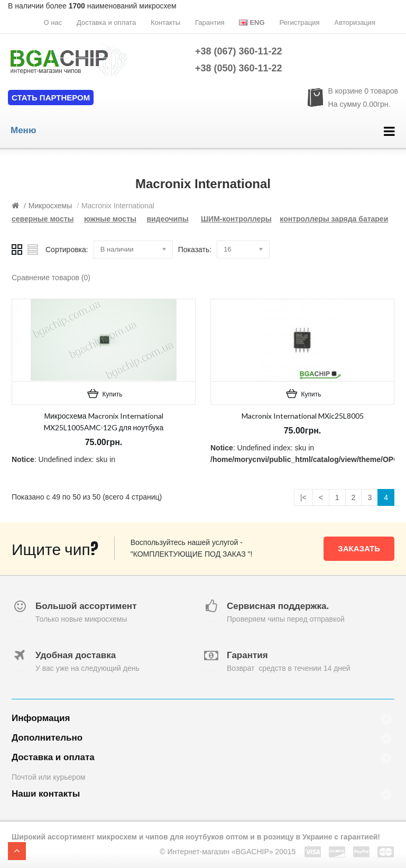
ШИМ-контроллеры (236, 219)
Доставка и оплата (106, 22)
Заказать (359, 548)
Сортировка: (67, 250)
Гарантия (210, 22)
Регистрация (299, 22)
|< (303, 497)
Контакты (165, 22)
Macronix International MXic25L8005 (303, 416)
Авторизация (355, 22)
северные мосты (43, 219)
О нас (53, 22)
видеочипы (167, 219)
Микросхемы (50, 206)
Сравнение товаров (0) (51, 278)
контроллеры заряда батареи (334, 219)
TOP (17, 851)
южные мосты (110, 219)
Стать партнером (51, 98)
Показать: (195, 250)
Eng (252, 22)
